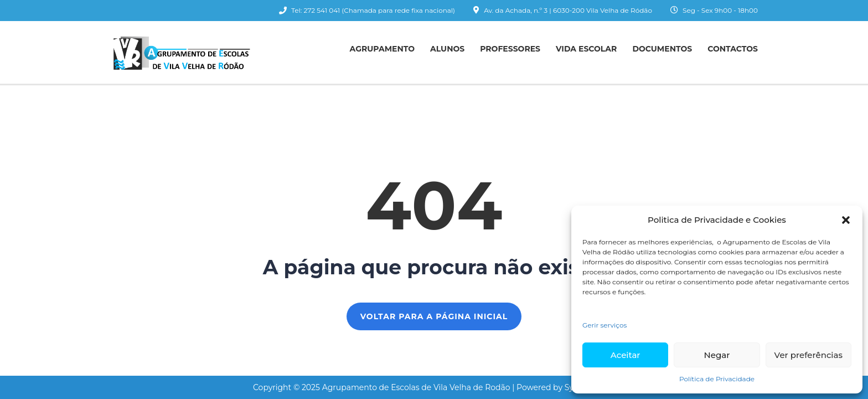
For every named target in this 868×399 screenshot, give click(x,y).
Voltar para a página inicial (434, 316)
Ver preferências (808, 355)
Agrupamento (382, 49)
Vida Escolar (586, 49)
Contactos (733, 49)
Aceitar (626, 355)
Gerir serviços (604, 325)
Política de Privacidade (717, 379)
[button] (846, 220)
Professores (510, 49)
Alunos (447, 49)
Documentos (662, 49)
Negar (717, 355)
